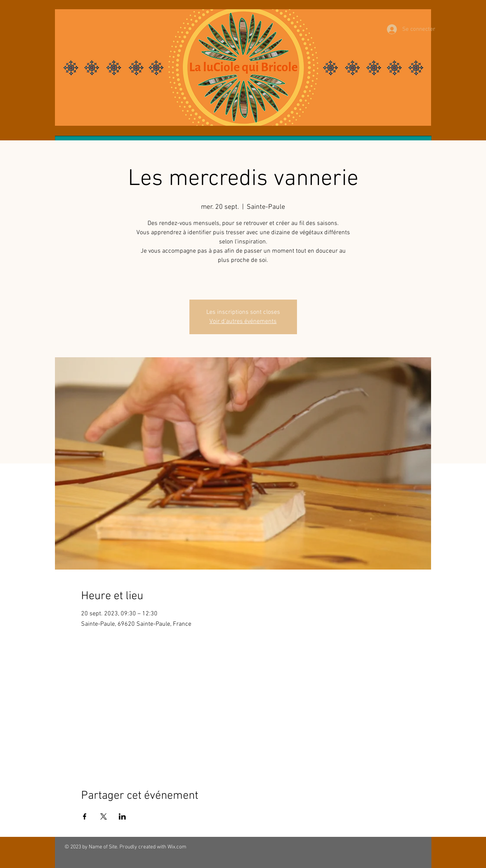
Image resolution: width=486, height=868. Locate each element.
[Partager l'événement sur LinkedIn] (122, 816)
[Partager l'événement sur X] (104, 816)
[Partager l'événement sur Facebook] (85, 816)
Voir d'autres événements (243, 322)
